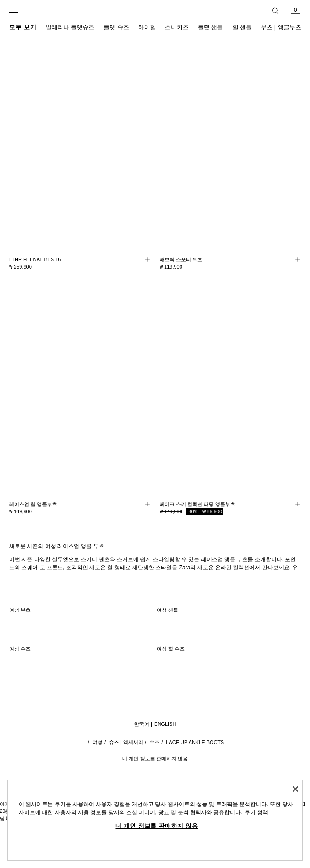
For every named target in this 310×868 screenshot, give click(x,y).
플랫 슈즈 (116, 27)
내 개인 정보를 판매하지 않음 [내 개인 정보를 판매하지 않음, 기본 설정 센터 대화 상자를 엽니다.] (157, 826)
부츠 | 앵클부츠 (281, 27)
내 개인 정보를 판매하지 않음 (155, 759)
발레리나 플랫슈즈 (70, 27)
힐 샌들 (242, 27)
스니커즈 (177, 27)
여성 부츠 (20, 610)
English (165, 724)
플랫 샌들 (211, 27)
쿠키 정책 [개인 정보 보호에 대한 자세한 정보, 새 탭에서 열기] (256, 812)
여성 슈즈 (20, 649)
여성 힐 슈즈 (171, 649)
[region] (155, 820)
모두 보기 (23, 27)
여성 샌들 (168, 610)
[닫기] (295, 789)
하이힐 (147, 27)
